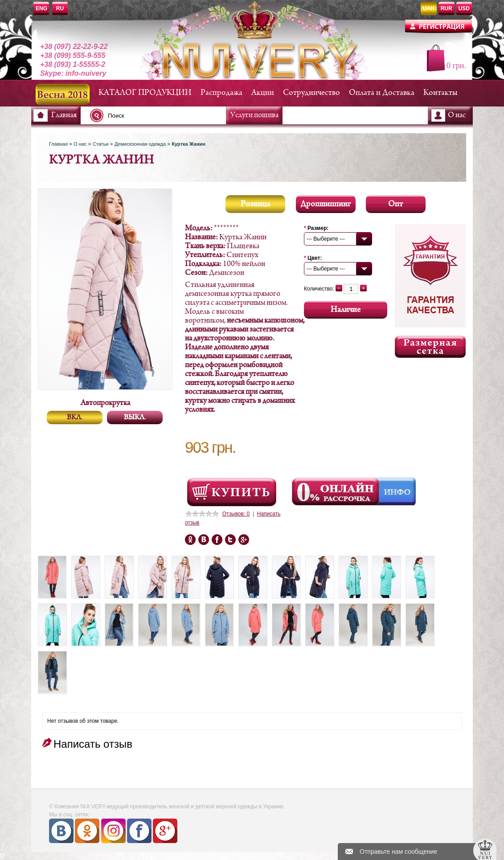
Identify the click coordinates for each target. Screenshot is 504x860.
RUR (447, 8)
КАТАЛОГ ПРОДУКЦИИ (145, 93)
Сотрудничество (311, 93)
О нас (457, 115)
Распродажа (221, 93)
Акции (263, 93)
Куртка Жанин (188, 144)
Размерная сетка (430, 347)
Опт (395, 204)
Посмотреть (232, 492)
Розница (255, 204)
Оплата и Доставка (382, 93)
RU (60, 8)
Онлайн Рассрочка (336, 491)
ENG (41, 8)
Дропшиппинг (326, 204)
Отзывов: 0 (236, 514)
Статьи (101, 144)
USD (464, 8)
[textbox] (160, 115)
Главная (64, 115)
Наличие (346, 310)
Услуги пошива (254, 115)
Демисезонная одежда (140, 144)
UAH (429, 8)
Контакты (440, 93)
